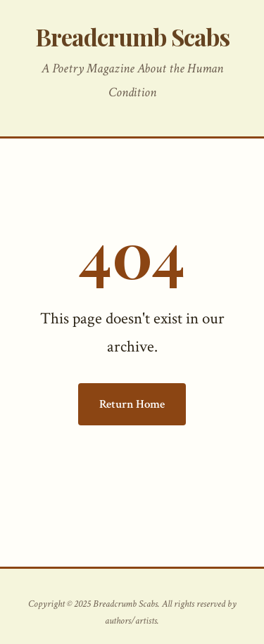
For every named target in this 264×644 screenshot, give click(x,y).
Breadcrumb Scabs (132, 36)
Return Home (132, 404)
